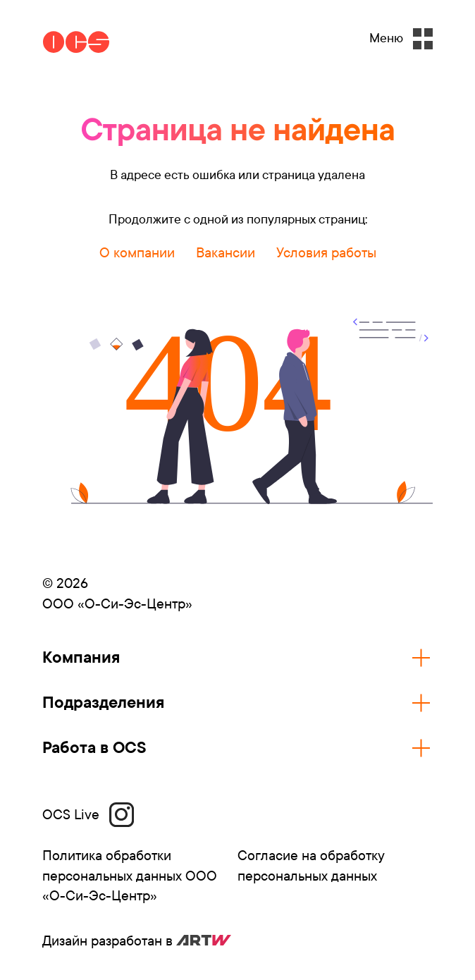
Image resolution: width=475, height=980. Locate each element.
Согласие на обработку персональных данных (311, 866)
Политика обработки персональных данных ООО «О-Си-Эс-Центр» (130, 876)
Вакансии (226, 253)
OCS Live (88, 815)
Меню (401, 39)
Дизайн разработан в (137, 941)
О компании (137, 253)
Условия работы (326, 253)
